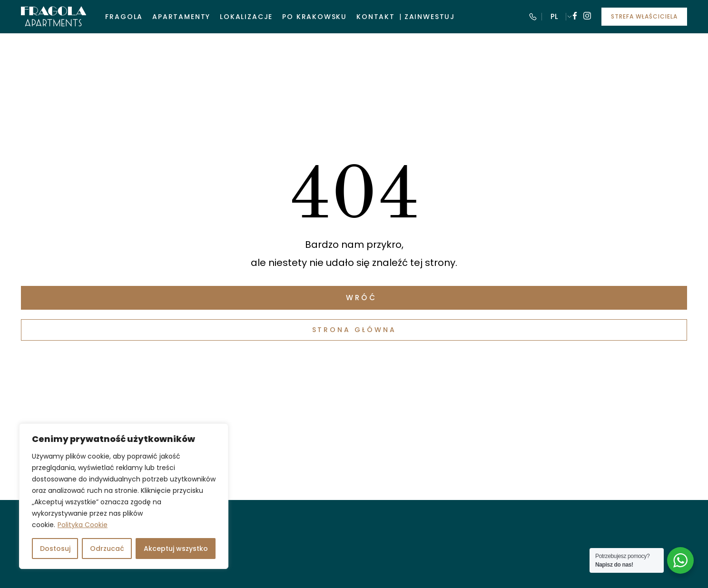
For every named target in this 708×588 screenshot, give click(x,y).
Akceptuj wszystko (176, 549)
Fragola (124, 17)
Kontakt (376, 17)
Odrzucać (107, 549)
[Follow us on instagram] (587, 17)
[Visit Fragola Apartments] (54, 16)
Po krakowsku (315, 17)
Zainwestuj (430, 17)
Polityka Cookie (83, 525)
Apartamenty (181, 17)
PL (554, 16)
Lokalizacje (246, 17)
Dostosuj (55, 549)
